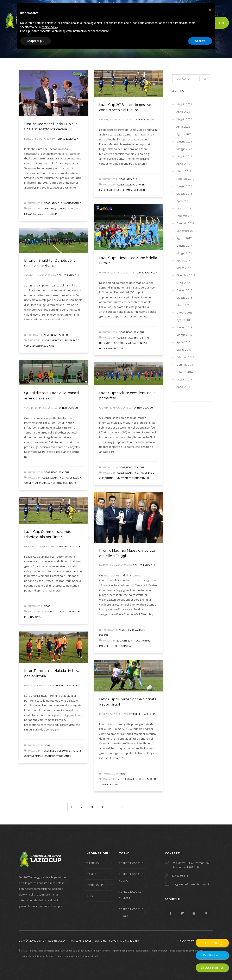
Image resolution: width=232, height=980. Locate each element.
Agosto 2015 (184, 320)
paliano (78, 478)
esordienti (105, 190)
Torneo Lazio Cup (67, 139)
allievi (120, 185)
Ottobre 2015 (184, 312)
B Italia (129, 338)
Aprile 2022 (183, 127)
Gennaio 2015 (185, 365)
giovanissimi (129, 190)
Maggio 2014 (184, 379)
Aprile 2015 (183, 342)
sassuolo (43, 214)
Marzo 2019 (184, 171)
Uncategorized (72, 203)
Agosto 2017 (184, 238)
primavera (30, 214)
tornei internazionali (58, 756)
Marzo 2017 (184, 268)
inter (62, 209)
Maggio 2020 (184, 149)
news (122, 332)
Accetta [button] (200, 969)
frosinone (105, 343)
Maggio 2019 (184, 156)
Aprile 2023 (183, 112)
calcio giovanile (135, 185)
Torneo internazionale (38, 483)
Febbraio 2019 (185, 179)
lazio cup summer (61, 751)
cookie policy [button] (50, 955)
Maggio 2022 (184, 119)
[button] (210, 938)
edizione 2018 (125, 641)
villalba (145, 478)
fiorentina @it (50, 209)
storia (53, 214)
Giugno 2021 (184, 141)
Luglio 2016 (183, 283)
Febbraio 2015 (185, 357)
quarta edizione (34, 756)
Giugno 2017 (184, 246)
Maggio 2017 (184, 253)
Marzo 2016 (184, 305)
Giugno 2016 (184, 290)
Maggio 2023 (184, 104)
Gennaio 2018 (185, 223)
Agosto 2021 (184, 134)
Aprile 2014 (183, 387)
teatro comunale (123, 646)
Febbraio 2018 (185, 216)
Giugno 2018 (184, 186)
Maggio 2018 (184, 194)
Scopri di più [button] (36, 969)
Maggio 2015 (184, 335)
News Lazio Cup (53, 203)
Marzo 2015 (184, 350)
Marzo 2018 (184, 208)
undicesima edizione (111, 348)
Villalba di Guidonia (65, 483)
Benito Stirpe (141, 338)
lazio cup (72, 209)
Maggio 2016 (184, 298)
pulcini (141, 190)
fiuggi (117, 190)
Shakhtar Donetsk (136, 343)
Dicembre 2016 (186, 275)
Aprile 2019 (183, 164)
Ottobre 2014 (184, 372)
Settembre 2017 (186, 231)
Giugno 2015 (184, 327)
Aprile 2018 (183, 201)
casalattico (57, 340)
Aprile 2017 (183, 260)
